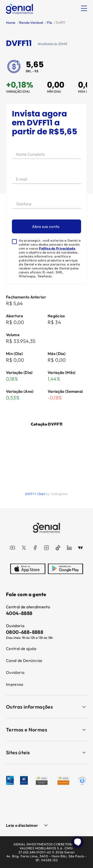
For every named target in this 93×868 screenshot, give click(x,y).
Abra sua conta (46, 226)
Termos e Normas (46, 730)
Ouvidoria (15, 672)
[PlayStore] (65, 569)
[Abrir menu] (84, 8)
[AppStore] (28, 569)
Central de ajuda (21, 649)
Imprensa (15, 684)
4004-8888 (19, 613)
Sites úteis (46, 752)
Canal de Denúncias (24, 660)
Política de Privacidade (57, 248)
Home (11, 23)
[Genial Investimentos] (19, 9)
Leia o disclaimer (22, 825)
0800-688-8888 (25, 632)
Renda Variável (31, 23)
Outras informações (46, 707)
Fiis (49, 23)
